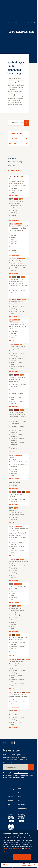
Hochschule (11, 793)
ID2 (19, 801)
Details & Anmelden (15, 196)
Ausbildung (11, 789)
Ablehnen (6, 857)
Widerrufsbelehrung (19, 777)
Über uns (9, 805)
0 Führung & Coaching (15, 162)
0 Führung (11, 166)
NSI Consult (22, 804)
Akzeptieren (21, 857)
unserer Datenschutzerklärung (12, 849)
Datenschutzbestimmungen (21, 773)
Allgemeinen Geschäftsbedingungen (23, 775)
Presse (20, 797)
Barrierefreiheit (23, 808)
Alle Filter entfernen (15, 171)
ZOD (20, 789)
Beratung (10, 801)
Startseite (12, 23)
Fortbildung (27, 23)
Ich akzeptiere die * (17, 773)
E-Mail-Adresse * (7, 763)
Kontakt (21, 793)
